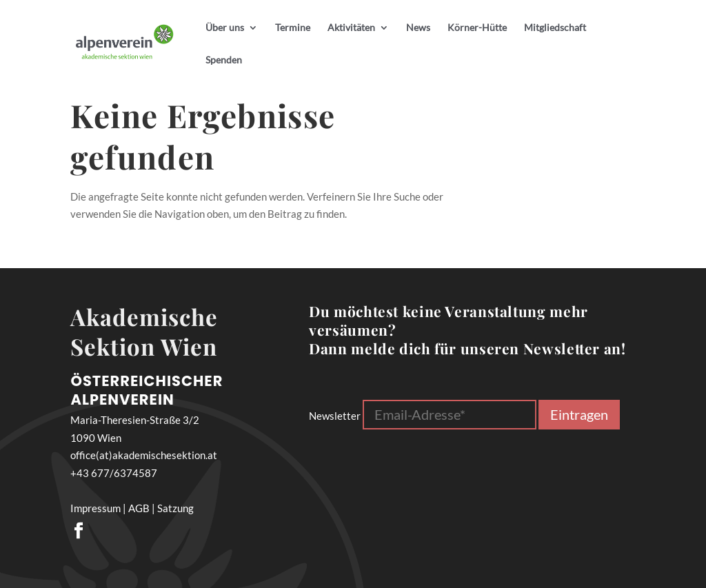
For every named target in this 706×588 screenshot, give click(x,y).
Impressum (95, 508)
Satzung (175, 508)
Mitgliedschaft (555, 28)
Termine (293, 28)
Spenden (224, 60)
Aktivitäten (351, 28)
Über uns (225, 28)
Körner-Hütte (477, 28)
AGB (139, 508)
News (418, 28)
